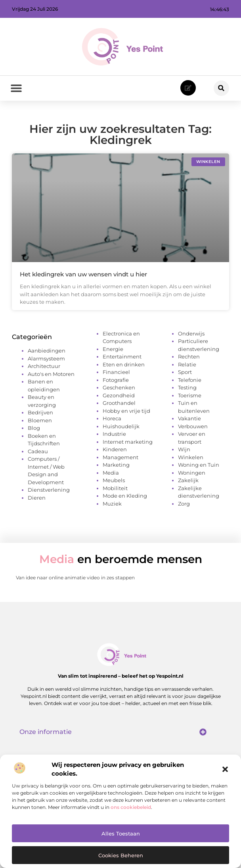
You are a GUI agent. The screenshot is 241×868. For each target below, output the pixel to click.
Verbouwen (193, 426)
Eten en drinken (124, 364)
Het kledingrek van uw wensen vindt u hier (83, 274)
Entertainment (122, 356)
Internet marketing (128, 442)
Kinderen (115, 449)
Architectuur (44, 366)
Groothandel (119, 403)
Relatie (187, 364)
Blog (34, 428)
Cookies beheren (121, 855)
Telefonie (190, 380)
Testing (187, 387)
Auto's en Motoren (51, 374)
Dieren (37, 498)
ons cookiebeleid (131, 807)
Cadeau (38, 451)
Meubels (114, 480)
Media (111, 473)
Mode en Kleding (125, 496)
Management (120, 457)
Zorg (184, 504)
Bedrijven (40, 412)
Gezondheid (119, 395)
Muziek (112, 504)
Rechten (189, 356)
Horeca (112, 418)
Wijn (184, 449)
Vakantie (189, 418)
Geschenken (119, 387)
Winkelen (191, 457)
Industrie (114, 434)
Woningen (192, 473)
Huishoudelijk (121, 426)
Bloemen (40, 420)
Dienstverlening (49, 490)
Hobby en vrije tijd (126, 411)
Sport (185, 372)
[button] (225, 769)
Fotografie (116, 380)
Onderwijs (191, 333)
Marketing (116, 465)
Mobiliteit (115, 488)
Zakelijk (188, 480)
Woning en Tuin (199, 465)
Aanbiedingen (47, 351)
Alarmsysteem (46, 358)
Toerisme (190, 395)
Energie (113, 349)
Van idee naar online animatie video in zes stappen (75, 578)
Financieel (116, 372)
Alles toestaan (121, 834)
